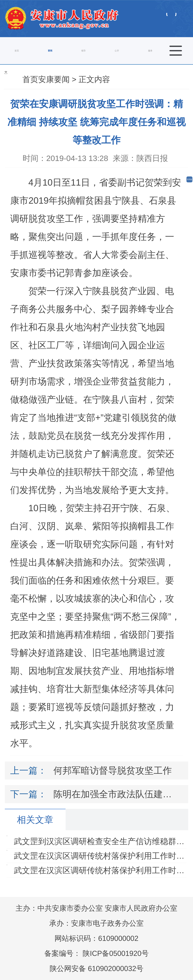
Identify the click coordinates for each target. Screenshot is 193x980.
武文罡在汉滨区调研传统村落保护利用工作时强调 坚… (101, 856)
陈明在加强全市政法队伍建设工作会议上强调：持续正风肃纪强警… (116, 794)
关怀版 (189, 179)
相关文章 (35, 820)
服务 (150, 51)
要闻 (50, 51)
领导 (83, 51)
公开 (117, 51)
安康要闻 (54, 79)
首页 (17, 51)
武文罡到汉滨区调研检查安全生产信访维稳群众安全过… (101, 841)
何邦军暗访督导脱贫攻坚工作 (113, 771)
